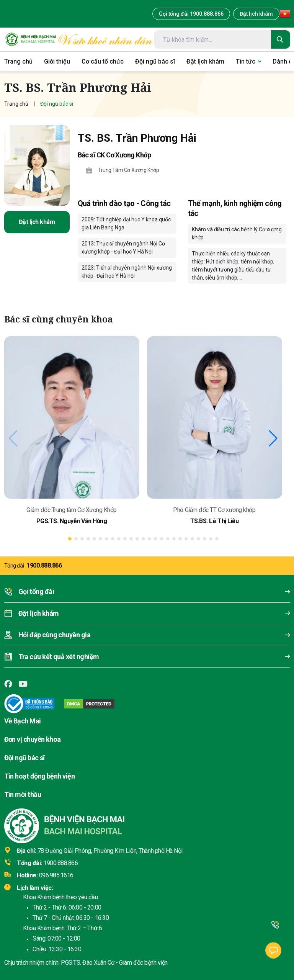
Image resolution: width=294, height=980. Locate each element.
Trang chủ (16, 104)
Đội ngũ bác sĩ (24, 758)
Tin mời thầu (23, 794)
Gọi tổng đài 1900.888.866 (191, 14)
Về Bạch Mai (23, 721)
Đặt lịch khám (256, 14)
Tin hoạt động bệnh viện (40, 776)
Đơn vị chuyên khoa (33, 739)
